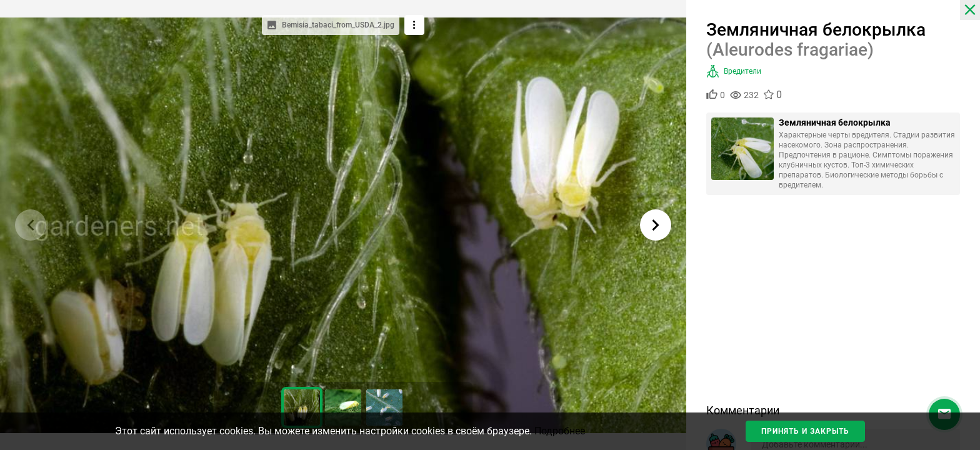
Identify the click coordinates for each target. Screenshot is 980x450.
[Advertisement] (833, 304)
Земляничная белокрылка (835, 122)
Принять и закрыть (805, 431)
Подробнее (560, 431)
